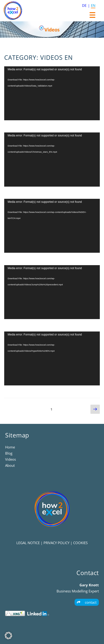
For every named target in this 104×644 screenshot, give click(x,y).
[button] (8, 636)
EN (93, 5)
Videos (11, 459)
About (10, 465)
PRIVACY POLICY (56, 543)
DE (84, 5)
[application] (52, 93)
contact (87, 602)
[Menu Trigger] (92, 15)
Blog (9, 453)
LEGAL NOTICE (28, 543)
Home (10, 447)
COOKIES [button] (80, 543)
